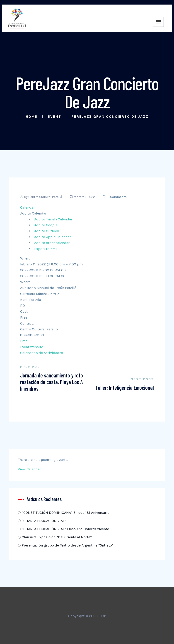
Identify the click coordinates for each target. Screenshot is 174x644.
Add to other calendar (52, 243)
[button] (33, 213)
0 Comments (115, 197)
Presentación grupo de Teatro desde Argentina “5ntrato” (68, 545)
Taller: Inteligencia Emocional (125, 388)
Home (32, 116)
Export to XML (46, 249)
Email (25, 341)
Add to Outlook (47, 231)
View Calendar (29, 469)
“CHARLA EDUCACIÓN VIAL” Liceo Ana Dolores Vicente (65, 529)
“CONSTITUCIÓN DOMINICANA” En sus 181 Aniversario (66, 513)
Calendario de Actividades (42, 353)
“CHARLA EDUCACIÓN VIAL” (44, 521)
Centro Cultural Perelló (45, 197)
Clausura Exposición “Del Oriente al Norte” (57, 537)
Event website (32, 347)
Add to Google (46, 225)
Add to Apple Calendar (53, 237)
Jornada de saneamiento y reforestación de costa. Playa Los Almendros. (52, 382)
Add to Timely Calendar (53, 219)
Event (54, 116)
